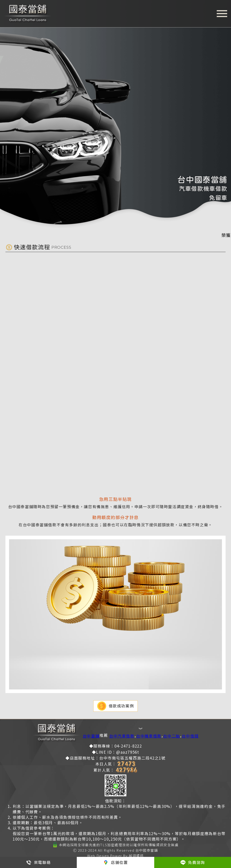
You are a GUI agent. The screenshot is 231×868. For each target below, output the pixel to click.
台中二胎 (171, 736)
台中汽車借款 (122, 736)
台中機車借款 (149, 736)
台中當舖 (91, 736)
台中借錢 (190, 736)
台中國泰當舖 (147, 850)
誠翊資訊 (136, 856)
